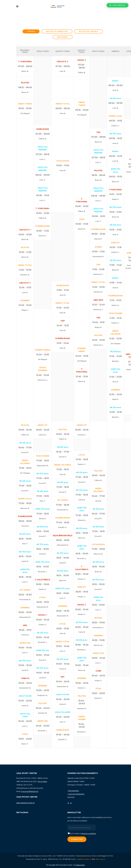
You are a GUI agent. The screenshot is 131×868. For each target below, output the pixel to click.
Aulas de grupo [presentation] (88, 31)
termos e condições (89, 834)
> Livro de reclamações (76, 794)
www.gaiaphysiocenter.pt (26, 803)
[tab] (31, 31)
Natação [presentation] (63, 37)
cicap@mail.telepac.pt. (83, 859)
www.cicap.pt (100, 859)
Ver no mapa (42, 781)
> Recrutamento (73, 791)
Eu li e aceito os (82, 834)
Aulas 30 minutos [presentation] (57, 31)
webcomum (81, 865)
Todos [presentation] (31, 31)
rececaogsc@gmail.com (30, 791)
